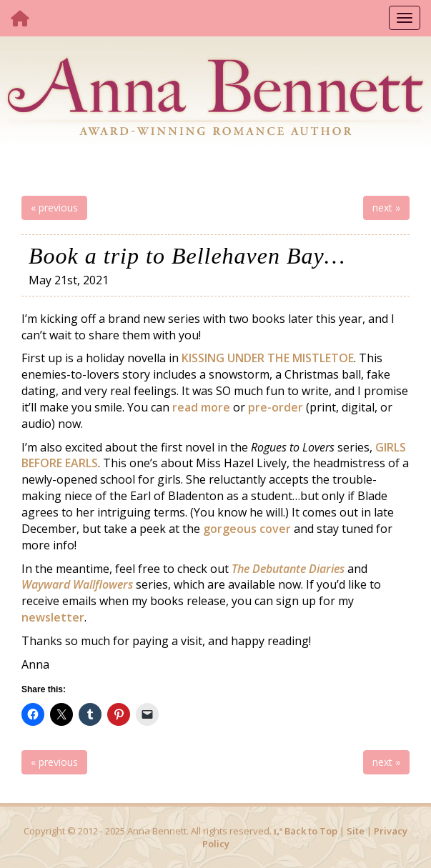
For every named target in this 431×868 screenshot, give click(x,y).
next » (386, 208)
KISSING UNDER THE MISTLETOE (268, 358)
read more (201, 407)
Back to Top (306, 831)
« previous (54, 208)
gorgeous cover (247, 529)
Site (356, 831)
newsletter (53, 617)
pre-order (276, 407)
